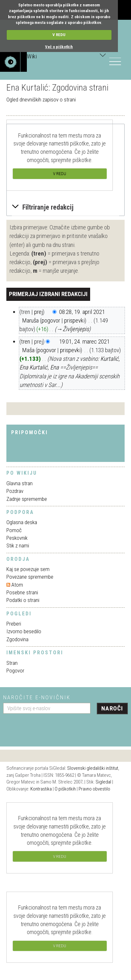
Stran (12, 663)
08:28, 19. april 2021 (82, 312)
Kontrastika (41, 789)
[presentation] (52, 728)
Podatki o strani (23, 600)
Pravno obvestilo (94, 789)
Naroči (112, 708)
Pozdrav (15, 491)
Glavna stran (19, 483)
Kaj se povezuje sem (28, 569)
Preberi (14, 624)
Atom (17, 585)
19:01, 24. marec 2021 (84, 342)
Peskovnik (17, 538)
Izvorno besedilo (24, 631)
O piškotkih (65, 789)
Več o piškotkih (59, 47)
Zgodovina (17, 639)
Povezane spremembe (30, 577)
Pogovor (15, 671)
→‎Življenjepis (73, 329)
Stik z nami (18, 546)
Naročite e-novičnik (37, 697)
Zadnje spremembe (27, 499)
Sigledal (103, 782)
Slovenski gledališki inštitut (93, 768)
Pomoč (14, 530)
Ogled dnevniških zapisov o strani (41, 100)
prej (39, 312)
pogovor (51, 320)
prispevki (74, 320)
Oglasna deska (22, 522)
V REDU (59, 35)
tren (26, 342)
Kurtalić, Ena (44, 367)
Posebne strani (22, 592)
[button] (65, 207)
